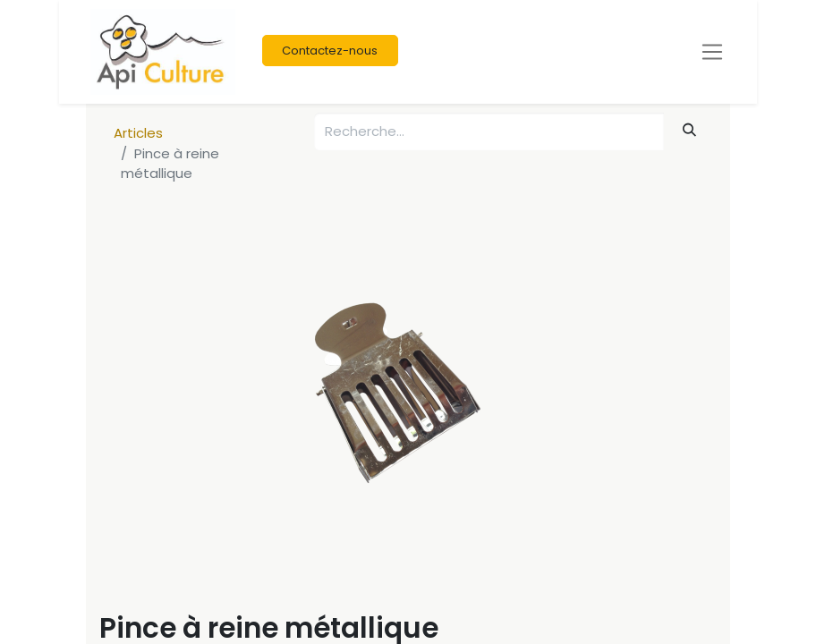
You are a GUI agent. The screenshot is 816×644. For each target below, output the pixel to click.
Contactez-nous (330, 51)
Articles (138, 133)
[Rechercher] (690, 130)
